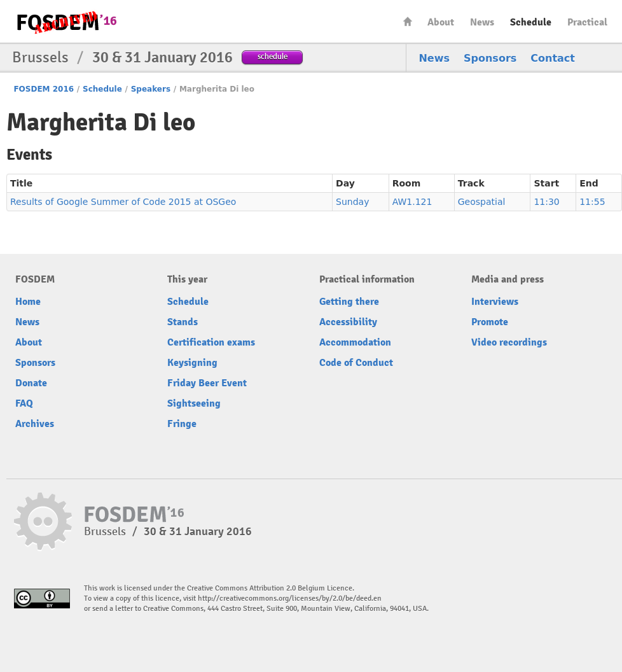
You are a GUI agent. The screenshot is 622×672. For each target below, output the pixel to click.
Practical (587, 22)
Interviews (495, 302)
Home (408, 21)
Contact (553, 58)
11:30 (546, 202)
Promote (490, 322)
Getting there (349, 302)
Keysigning (192, 363)
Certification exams (211, 342)
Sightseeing (194, 403)
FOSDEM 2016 (44, 89)
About (441, 22)
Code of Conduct (356, 363)
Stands (183, 322)
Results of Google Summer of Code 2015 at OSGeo (123, 202)
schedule (273, 56)
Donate (31, 383)
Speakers (151, 89)
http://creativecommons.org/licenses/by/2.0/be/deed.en (290, 598)
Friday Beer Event (207, 383)
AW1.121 (412, 202)
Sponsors (490, 58)
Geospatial (482, 202)
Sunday (352, 202)
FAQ (24, 403)
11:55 (592, 202)
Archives (35, 424)
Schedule (531, 22)
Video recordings (509, 342)
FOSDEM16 (66, 22)
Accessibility (348, 322)
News (482, 22)
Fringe (182, 424)
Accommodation (355, 342)
